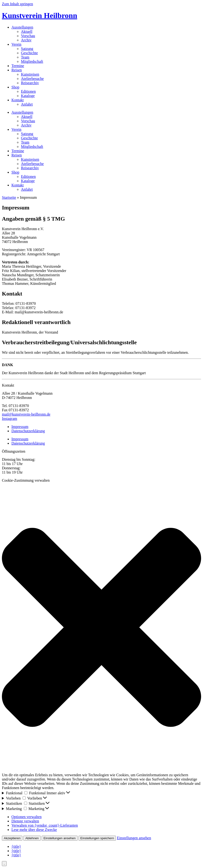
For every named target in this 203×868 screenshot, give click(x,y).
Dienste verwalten (25, 821)
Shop (15, 87)
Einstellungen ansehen (60, 838)
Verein (16, 44)
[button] (101, 628)
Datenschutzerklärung (28, 431)
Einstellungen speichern (97, 838)
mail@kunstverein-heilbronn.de (26, 414)
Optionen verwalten (27, 817)
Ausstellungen (22, 27)
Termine (18, 66)
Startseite (9, 197)
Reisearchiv (30, 83)
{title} (16, 846)
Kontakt (18, 100)
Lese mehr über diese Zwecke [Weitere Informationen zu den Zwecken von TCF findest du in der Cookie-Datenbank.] (34, 830)
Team (25, 57)
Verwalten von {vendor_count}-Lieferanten (45, 825)
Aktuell (27, 32)
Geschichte (29, 53)
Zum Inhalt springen (17, 4)
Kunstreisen (30, 74)
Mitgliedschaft (32, 61)
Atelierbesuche (32, 79)
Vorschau (28, 36)
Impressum (20, 427)
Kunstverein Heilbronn (40, 15)
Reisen (17, 70)
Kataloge (28, 96)
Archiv (26, 40)
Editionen (28, 91)
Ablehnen (32, 838)
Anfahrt (27, 104)
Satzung (27, 49)
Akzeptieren (12, 838)
